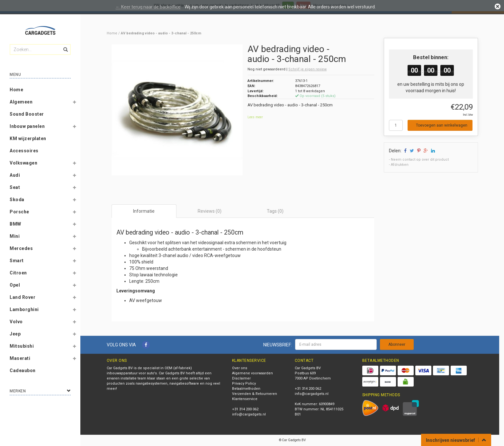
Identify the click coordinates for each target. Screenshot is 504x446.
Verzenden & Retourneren (255, 394)
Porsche (19, 212)
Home (16, 90)
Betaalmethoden (246, 389)
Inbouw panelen (27, 126)
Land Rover (22, 297)
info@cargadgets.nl (249, 414)
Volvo (16, 322)
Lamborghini (24, 309)
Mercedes (21, 248)
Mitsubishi (22, 346)
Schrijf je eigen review (307, 69)
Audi (15, 175)
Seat (15, 187)
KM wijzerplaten (28, 138)
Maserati (20, 358)
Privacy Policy (244, 384)
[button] (74, 103)
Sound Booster (27, 114)
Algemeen (21, 102)
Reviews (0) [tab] (210, 211)
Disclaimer (241, 378)
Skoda (17, 200)
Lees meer (255, 117)
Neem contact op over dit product (420, 160)
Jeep (15, 334)
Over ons (240, 368)
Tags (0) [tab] (275, 211)
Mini (15, 236)
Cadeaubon (23, 370)
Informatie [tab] (144, 211)
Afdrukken (400, 165)
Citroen (18, 273)
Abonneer (397, 344)
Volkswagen (23, 163)
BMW (15, 224)
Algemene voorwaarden (252, 373)
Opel (15, 285)
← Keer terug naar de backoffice (148, 7)
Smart (17, 261)
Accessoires (24, 151)
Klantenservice (245, 399)
